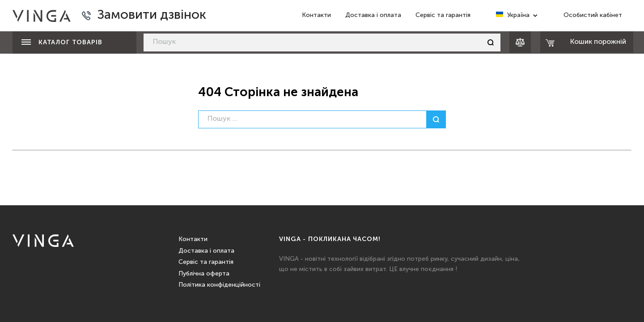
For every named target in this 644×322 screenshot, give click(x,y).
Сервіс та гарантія (443, 15)
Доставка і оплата (373, 15)
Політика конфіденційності (219, 285)
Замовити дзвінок (152, 15)
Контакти (316, 15)
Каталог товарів (62, 42)
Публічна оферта (204, 274)
